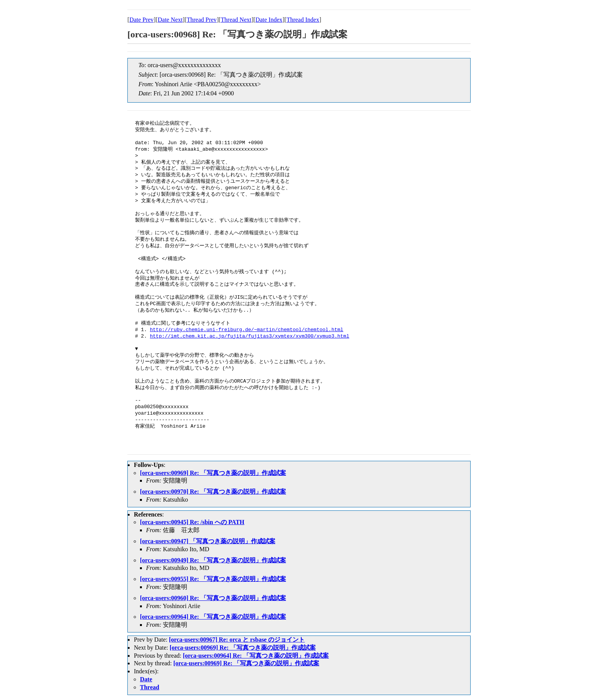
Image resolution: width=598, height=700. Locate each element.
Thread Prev (202, 20)
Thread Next (236, 20)
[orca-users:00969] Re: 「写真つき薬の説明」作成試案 (213, 473)
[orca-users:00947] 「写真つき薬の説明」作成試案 (208, 541)
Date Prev (141, 20)
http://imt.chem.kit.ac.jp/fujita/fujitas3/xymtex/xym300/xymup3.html (250, 336)
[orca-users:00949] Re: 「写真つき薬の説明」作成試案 (213, 560)
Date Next (170, 20)
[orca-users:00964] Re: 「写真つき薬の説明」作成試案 (213, 617)
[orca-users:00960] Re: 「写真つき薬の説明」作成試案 (213, 598)
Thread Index (303, 20)
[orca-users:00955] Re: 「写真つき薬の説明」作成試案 (213, 579)
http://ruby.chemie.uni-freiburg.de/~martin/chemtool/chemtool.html (247, 330)
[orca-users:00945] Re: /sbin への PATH (192, 522)
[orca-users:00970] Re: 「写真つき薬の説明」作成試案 (213, 492)
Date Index (269, 20)
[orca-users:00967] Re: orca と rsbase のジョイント (237, 640)
